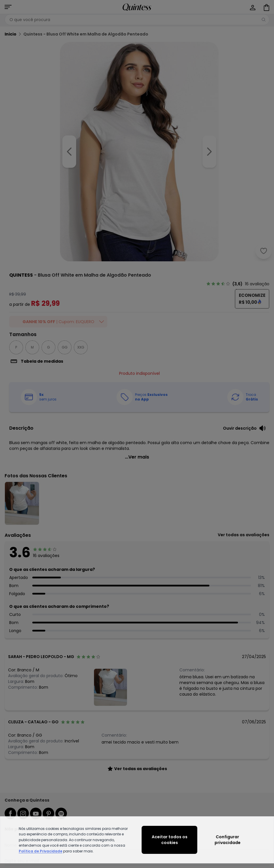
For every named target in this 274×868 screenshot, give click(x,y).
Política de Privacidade (41, 851)
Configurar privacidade (228, 840)
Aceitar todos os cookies (170, 840)
